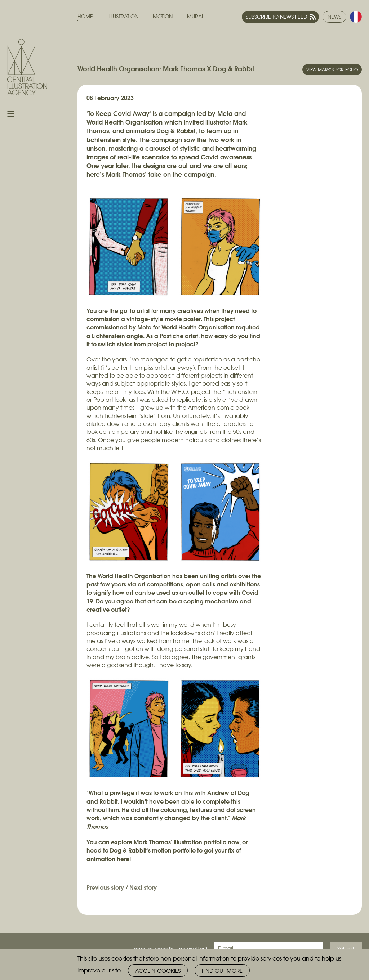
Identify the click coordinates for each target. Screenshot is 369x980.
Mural (195, 16)
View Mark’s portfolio (332, 69)
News (334, 17)
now (234, 842)
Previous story (105, 887)
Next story (143, 887)
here (123, 858)
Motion (163, 16)
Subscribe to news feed (276, 17)
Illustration (123, 16)
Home (85, 16)
